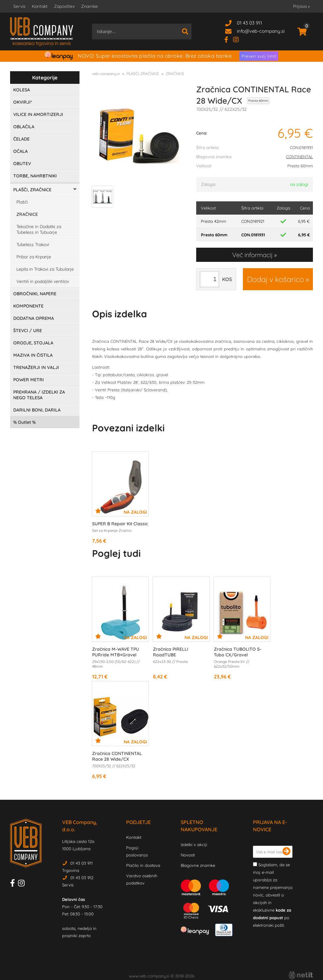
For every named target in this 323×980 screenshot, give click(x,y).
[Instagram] (238, 39)
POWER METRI (29, 380)
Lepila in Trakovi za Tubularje (45, 269)
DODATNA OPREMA (34, 318)
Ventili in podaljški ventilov (43, 281)
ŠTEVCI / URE (28, 331)
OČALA (21, 151)
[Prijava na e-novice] (286, 852)
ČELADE (21, 139)
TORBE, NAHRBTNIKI (35, 176)
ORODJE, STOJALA (33, 343)
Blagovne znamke (198, 865)
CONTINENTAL (300, 157)
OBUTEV (22, 164)
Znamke (89, 6)
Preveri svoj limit (259, 56)
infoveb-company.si (261, 31)
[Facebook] (229, 39)
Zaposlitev (64, 6)
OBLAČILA (24, 127)
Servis (19, 6)
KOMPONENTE (28, 306)
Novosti (188, 855)
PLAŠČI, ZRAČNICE (32, 190)
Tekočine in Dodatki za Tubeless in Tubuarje (39, 229)
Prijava (301, 6)
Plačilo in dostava (143, 865)
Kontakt (40, 6)
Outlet (24, 422)
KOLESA (22, 90)
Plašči (22, 202)
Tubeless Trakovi (33, 245)
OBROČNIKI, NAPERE (35, 294)
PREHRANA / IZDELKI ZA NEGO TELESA (39, 395)
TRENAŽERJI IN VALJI (36, 367)
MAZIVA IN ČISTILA (33, 355)
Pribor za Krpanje (34, 257)
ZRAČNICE (27, 214)
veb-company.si (106, 74)
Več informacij (252, 255)
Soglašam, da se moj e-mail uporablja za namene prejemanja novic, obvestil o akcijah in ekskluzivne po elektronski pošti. (273, 895)
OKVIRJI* (23, 102)
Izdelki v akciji (194, 845)
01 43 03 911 (250, 23)
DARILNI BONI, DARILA (37, 410)
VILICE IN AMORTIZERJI (38, 114)
